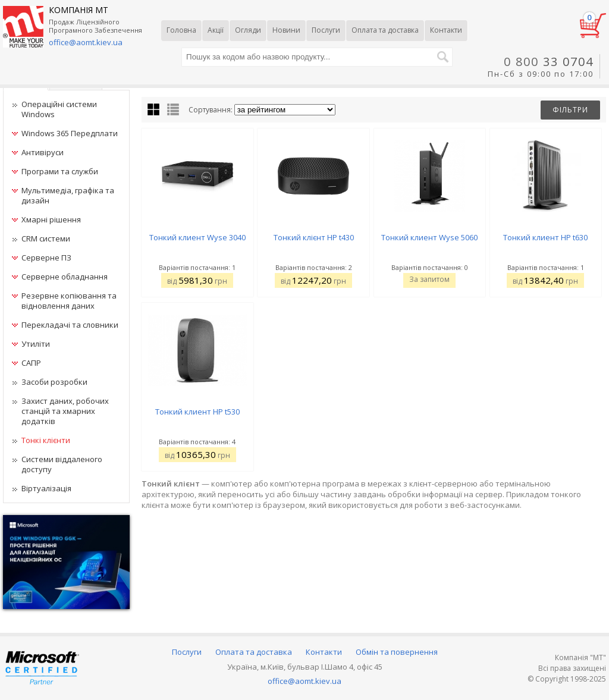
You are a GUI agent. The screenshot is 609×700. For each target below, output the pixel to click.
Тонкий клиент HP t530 (197, 412)
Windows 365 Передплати (70, 133)
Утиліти (36, 344)
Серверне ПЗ (46, 258)
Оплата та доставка (385, 30)
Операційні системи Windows (59, 109)
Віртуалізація (46, 488)
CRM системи (46, 238)
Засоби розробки (54, 382)
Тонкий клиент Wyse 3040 (197, 237)
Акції (216, 30)
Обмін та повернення (397, 652)
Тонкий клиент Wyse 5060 (429, 237)
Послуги (326, 30)
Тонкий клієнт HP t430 (314, 237)
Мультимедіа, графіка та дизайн (68, 195)
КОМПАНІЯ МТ (79, 10)
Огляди (248, 30)
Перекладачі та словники (70, 325)
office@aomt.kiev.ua (304, 681)
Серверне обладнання (65, 277)
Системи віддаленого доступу (62, 464)
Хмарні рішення (51, 219)
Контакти (446, 30)
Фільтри (570, 110)
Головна (181, 30)
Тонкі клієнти (46, 440)
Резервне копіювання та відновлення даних (69, 301)
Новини (286, 30)
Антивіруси (43, 152)
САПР (31, 363)
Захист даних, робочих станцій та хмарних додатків (65, 411)
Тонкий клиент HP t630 (545, 237)
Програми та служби (60, 171)
